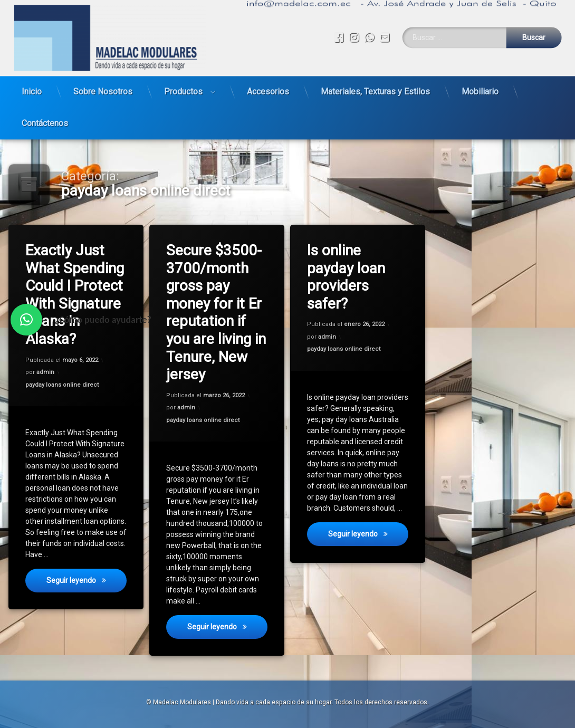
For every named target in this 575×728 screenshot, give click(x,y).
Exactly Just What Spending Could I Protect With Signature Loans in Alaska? (75, 294)
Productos (183, 86)
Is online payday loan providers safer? (347, 278)
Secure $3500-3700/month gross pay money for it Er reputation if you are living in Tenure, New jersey (217, 312)
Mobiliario (480, 86)
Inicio (32, 86)
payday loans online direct (63, 385)
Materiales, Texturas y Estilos (375, 86)
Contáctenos (45, 117)
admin (46, 373)
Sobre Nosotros (103, 86)
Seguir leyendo (87, 585)
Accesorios (268, 86)
